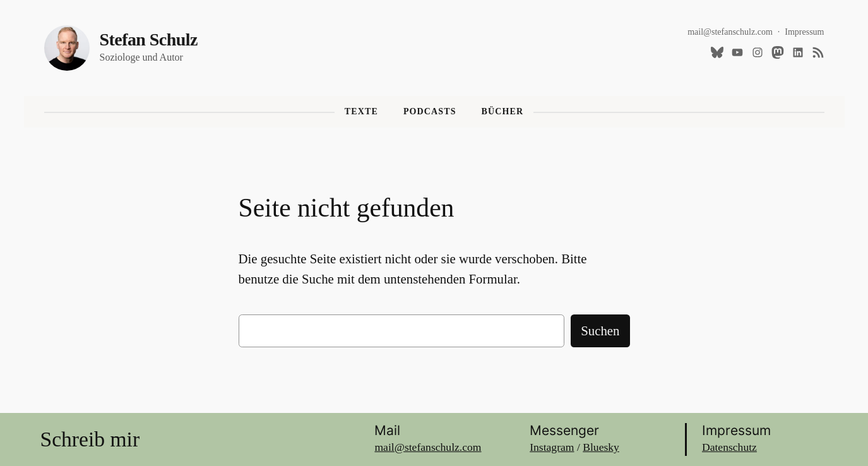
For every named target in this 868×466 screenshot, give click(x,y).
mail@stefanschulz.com (730, 32)
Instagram (552, 447)
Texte (361, 111)
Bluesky (601, 447)
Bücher (503, 111)
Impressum (804, 32)
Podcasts (430, 111)
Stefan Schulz (149, 39)
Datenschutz (729, 447)
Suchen (600, 331)
